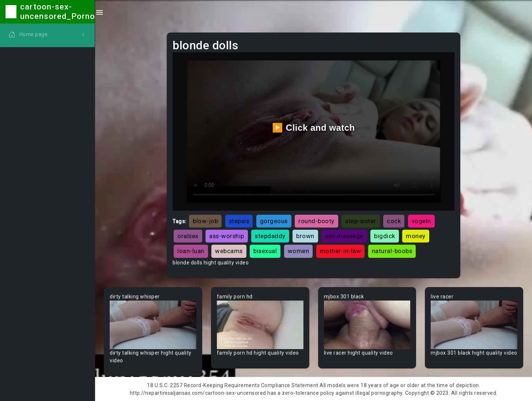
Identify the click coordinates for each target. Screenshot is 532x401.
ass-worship (227, 236)
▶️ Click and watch (314, 128)
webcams (229, 251)
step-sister (361, 221)
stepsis (239, 221)
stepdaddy (270, 236)
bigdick (385, 236)
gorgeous (274, 221)
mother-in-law (341, 251)
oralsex (188, 236)
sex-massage (344, 236)
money (416, 236)
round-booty (316, 221)
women (299, 251)
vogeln (421, 221)
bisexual (265, 251)
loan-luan (191, 251)
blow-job (205, 221)
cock (394, 221)
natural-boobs (392, 251)
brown (305, 236)
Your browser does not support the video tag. (153, 325)
